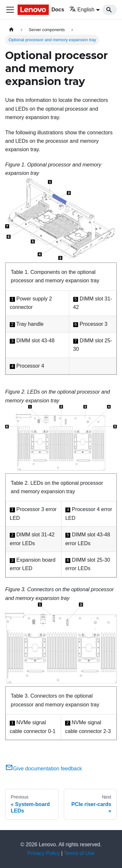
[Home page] (11, 30)
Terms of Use (79, 853)
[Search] (110, 10)
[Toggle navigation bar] (10, 10)
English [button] (82, 10)
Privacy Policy (44, 853)
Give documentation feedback (44, 769)
